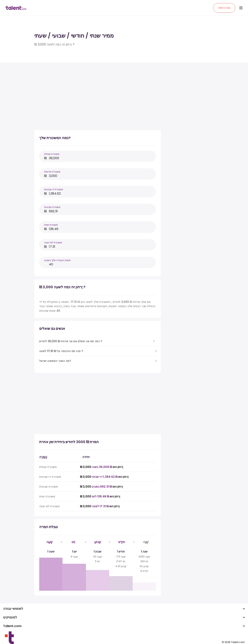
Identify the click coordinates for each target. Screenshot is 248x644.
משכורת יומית (51, 225)
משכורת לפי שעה (53, 243)
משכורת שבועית (52, 207)
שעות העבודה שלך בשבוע (57, 260)
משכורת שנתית (52, 154)
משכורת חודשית (52, 172)
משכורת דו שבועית (54, 189)
